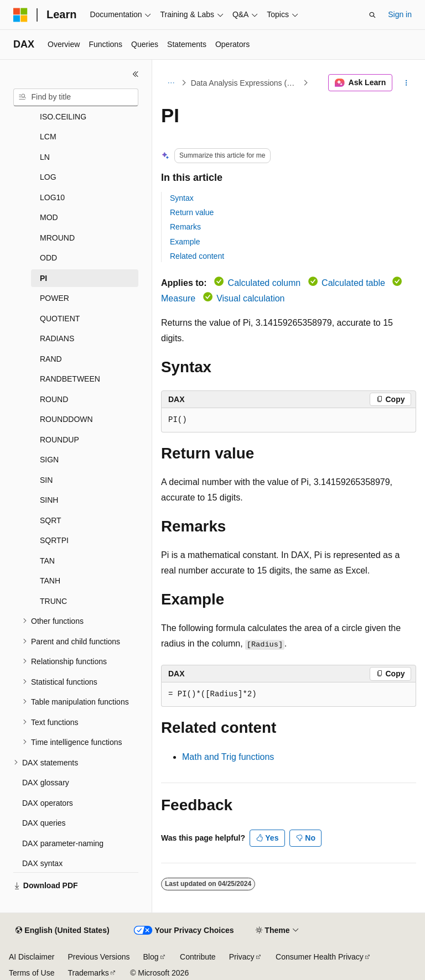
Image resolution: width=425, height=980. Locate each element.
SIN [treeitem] (46, 480)
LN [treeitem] (45, 157)
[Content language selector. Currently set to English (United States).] (62, 931)
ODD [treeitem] (48, 258)
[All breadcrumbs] (171, 83)
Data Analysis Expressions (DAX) (246, 83)
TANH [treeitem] (50, 581)
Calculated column (265, 283)
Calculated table (353, 283)
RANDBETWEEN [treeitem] (70, 379)
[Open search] (372, 15)
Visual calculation (250, 298)
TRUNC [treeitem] (53, 601)
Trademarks (88, 973)
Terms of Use (32, 973)
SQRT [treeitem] (51, 520)
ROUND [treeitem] (54, 399)
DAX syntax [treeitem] (42, 863)
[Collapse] (136, 74)
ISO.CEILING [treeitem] (63, 117)
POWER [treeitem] (55, 298)
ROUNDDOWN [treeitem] (66, 419)
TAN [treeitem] (47, 561)
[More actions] (406, 83)
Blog (151, 957)
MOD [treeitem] (49, 217)
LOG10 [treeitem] (52, 197)
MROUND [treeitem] (57, 238)
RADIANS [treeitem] (57, 338)
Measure (178, 298)
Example (185, 242)
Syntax (182, 198)
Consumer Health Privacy (320, 957)
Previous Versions (99, 957)
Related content (197, 256)
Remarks (185, 227)
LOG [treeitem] (48, 177)
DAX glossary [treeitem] (46, 783)
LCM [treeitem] (48, 137)
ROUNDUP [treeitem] (59, 440)
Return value (192, 212)
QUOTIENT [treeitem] (60, 319)
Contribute (198, 957)
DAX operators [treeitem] (48, 803)
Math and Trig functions (228, 757)
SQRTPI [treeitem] (54, 540)
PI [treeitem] (43, 278)
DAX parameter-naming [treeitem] (63, 843)
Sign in (400, 14)
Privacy (242, 957)
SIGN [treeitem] (49, 460)
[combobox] (76, 97)
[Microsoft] (20, 15)
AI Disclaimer (32, 957)
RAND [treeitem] (51, 359)
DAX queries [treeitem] (44, 823)
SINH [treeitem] (49, 500)
